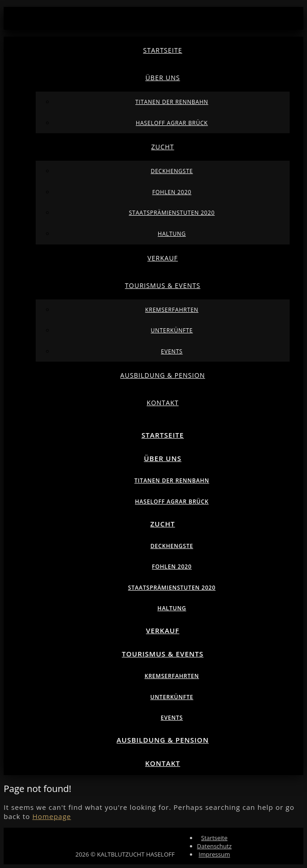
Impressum (214, 854)
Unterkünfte (172, 330)
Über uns (163, 78)
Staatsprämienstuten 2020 (172, 213)
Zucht (162, 147)
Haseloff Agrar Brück (172, 123)
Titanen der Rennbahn (172, 102)
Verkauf (163, 258)
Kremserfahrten (172, 310)
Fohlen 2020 (172, 192)
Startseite (163, 50)
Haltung (172, 234)
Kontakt (163, 403)
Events (172, 351)
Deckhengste (172, 171)
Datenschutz (215, 846)
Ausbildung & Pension (163, 375)
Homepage (52, 816)
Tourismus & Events (163, 285)
